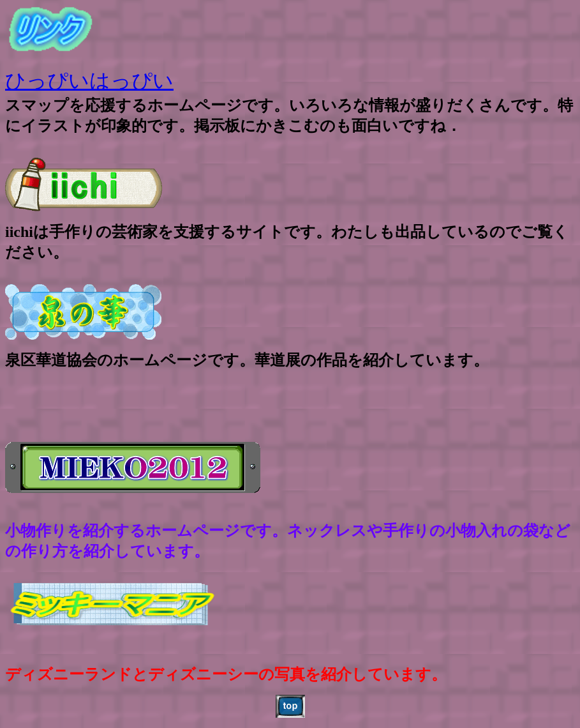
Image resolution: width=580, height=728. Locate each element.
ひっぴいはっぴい (89, 80)
